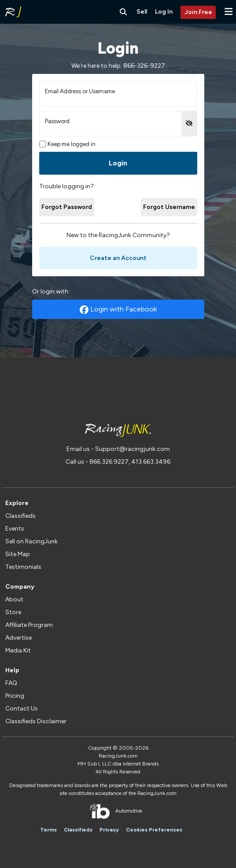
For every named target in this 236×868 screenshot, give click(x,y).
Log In (164, 12)
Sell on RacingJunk (31, 541)
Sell (142, 12)
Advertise (18, 638)
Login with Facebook (118, 309)
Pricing (15, 696)
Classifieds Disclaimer (36, 721)
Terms (48, 830)
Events (15, 529)
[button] (229, 12)
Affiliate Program (29, 625)
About (14, 599)
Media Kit (18, 650)
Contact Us (22, 709)
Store (13, 612)
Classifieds (20, 516)
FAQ (11, 683)
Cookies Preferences (154, 830)
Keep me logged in (68, 144)
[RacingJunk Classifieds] (13, 12)
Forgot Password (67, 207)
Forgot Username (169, 207)
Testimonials (23, 567)
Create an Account (118, 258)
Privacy (109, 830)
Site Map (18, 554)
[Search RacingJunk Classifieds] (123, 12)
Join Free (198, 12)
